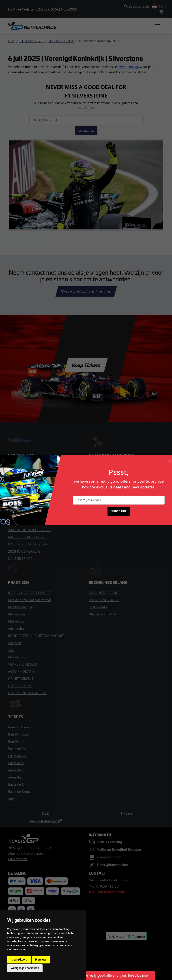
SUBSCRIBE (119, 511)
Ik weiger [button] (41, 960)
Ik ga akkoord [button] (19, 960)
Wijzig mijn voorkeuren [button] (25, 968)
